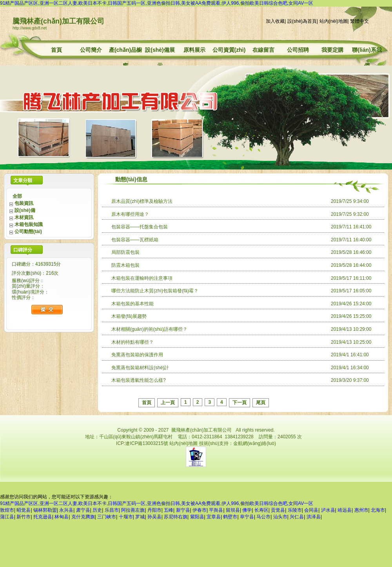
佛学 (247, 510)
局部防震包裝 (125, 252)
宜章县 (214, 517)
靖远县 (345, 510)
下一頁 (240, 403)
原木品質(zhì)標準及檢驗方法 (142, 201)
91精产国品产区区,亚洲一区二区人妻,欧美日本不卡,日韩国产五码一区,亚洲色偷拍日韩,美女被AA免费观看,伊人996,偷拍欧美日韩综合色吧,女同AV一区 (157, 3)
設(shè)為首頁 (302, 21)
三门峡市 (107, 517)
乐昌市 (112, 510)
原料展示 (194, 50)
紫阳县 (197, 517)
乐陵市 (295, 510)
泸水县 (328, 510)
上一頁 (168, 403)
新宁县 (183, 510)
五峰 (169, 510)
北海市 (378, 510)
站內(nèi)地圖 (334, 21)
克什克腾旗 (83, 517)
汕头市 (280, 517)
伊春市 (200, 510)
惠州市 (361, 510)
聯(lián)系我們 (367, 51)
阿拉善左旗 (133, 510)
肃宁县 (83, 510)
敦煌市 (7, 510)
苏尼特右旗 (176, 517)
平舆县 (216, 510)
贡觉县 (278, 510)
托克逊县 (43, 517)
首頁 (56, 50)
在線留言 (263, 50)
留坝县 (233, 510)
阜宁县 (247, 517)
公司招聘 (298, 50)
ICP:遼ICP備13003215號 (142, 443)
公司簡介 (91, 50)
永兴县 (66, 510)
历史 (97, 510)
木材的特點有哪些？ (132, 342)
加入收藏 (275, 21)
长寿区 (261, 510)
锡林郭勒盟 (45, 510)
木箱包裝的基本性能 (132, 304)
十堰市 (126, 517)
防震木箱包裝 (125, 265)
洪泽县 (314, 517)
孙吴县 (154, 517)
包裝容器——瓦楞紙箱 (135, 240)
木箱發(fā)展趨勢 (129, 316)
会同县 (311, 510)
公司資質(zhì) (229, 50)
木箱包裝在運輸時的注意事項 (142, 278)
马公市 (263, 517)
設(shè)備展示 (160, 51)
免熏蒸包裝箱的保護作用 (137, 355)
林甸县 (62, 517)
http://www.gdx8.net (30, 28)
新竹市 (24, 517)
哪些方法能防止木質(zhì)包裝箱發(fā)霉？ (155, 291)
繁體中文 (359, 21)
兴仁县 (297, 517)
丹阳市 (154, 510)
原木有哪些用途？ (130, 214)
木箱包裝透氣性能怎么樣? (139, 380)
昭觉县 (24, 510)
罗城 (140, 517)
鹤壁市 (230, 517)
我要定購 (332, 50)
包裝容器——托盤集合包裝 (140, 227)
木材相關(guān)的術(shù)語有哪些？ (149, 329)
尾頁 (261, 403)
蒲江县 (7, 517)
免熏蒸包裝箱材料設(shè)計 (140, 368)
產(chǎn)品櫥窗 (125, 51)
